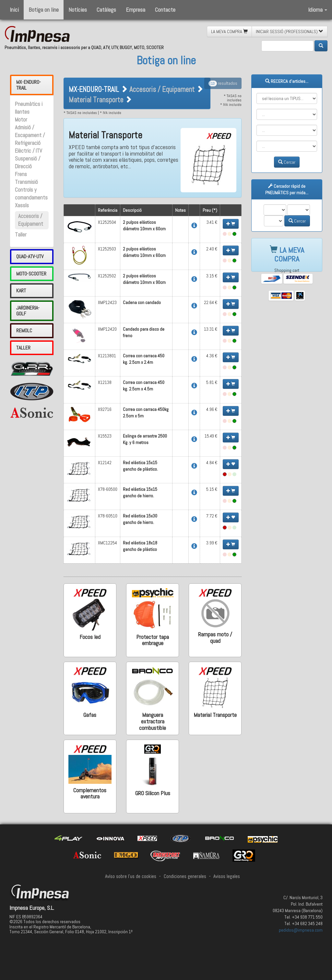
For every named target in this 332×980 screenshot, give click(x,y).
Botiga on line (44, 10)
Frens (21, 174)
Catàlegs (106, 10)
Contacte (165, 10)
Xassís (22, 205)
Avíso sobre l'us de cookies (131, 876)
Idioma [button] (318, 10)
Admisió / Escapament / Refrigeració (30, 135)
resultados (223, 83)
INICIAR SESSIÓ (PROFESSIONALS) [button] (290, 32)
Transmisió (26, 182)
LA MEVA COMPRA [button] (229, 32)
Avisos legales (227, 876)
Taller (21, 235)
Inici (14, 10)
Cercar (287, 162)
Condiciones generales (185, 876)
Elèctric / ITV (29, 151)
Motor (21, 120)
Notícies (78, 10)
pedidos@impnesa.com (301, 930)
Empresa (136, 10)
